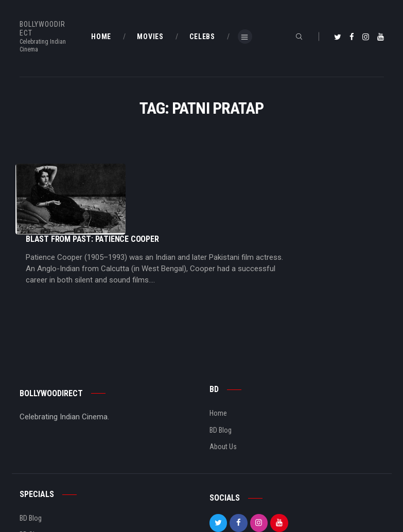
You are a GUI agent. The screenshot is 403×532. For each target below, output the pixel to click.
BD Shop (32, 479)
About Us (223, 391)
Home (218, 358)
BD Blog (221, 375)
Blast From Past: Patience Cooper (195, 168)
